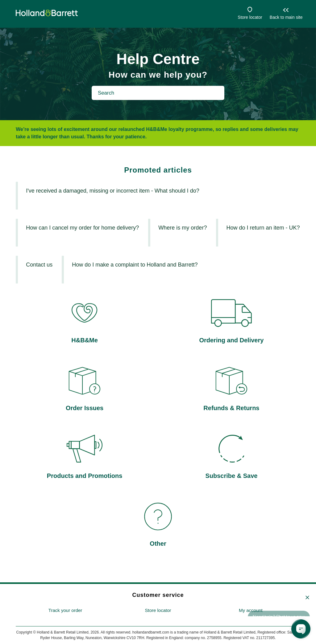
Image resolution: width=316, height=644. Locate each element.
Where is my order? (183, 228)
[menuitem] (65, 611)
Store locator (250, 17)
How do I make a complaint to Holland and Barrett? (135, 265)
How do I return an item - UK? (263, 228)
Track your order (65, 610)
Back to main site (286, 17)
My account (251, 610)
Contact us (39, 265)
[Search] (158, 93)
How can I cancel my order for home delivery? (82, 228)
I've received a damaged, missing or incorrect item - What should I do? (113, 191)
